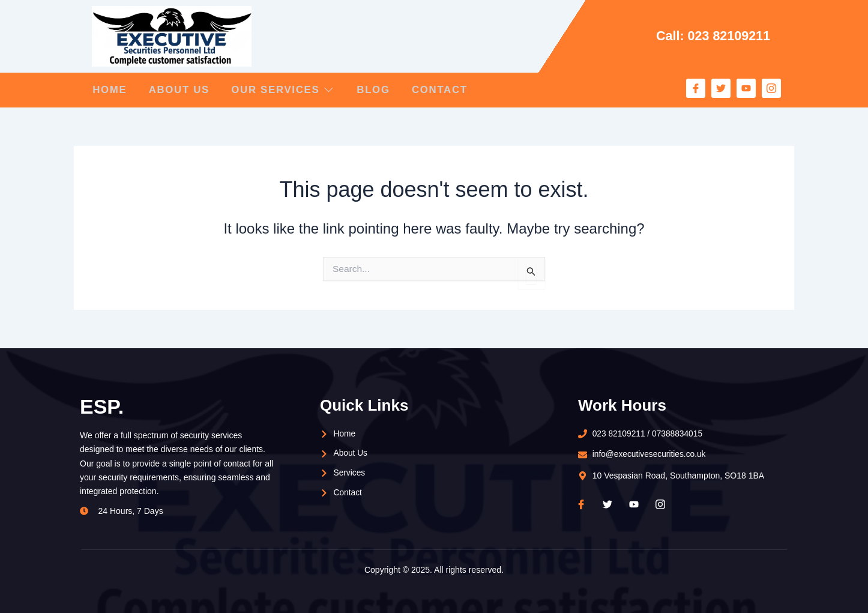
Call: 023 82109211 (712, 36)
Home (109, 90)
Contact (450, 90)
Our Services (288, 90)
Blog (381, 90)
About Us (181, 90)
